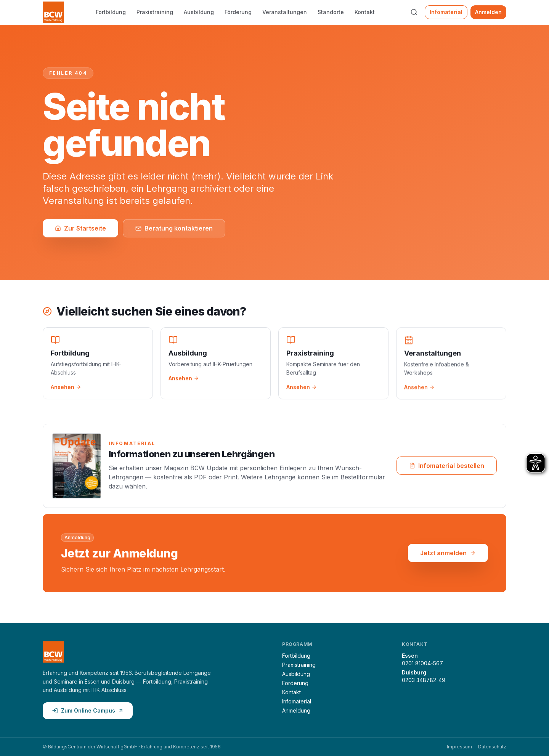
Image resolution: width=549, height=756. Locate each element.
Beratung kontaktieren (174, 228)
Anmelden (488, 12)
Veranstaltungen (285, 12)
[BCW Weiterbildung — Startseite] (53, 12)
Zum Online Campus (88, 710)
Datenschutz (492, 747)
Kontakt (365, 12)
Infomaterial (446, 12)
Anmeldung (296, 710)
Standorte (331, 12)
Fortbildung (111, 12)
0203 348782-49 (424, 680)
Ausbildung (199, 12)
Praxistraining (155, 12)
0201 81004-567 (422, 663)
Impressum (459, 747)
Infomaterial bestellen (447, 466)
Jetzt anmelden (448, 554)
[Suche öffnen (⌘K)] (414, 12)
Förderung (238, 12)
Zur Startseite (80, 228)
